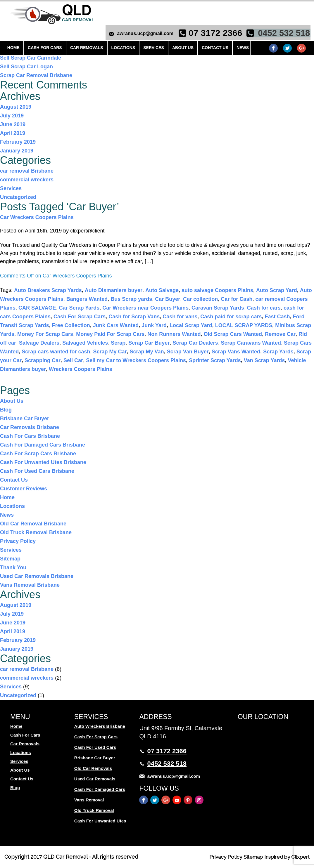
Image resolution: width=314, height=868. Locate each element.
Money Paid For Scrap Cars (110, 334)
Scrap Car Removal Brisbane (36, 75)
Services (144, 49)
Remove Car (280, 334)
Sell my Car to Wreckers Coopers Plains (136, 360)
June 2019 (13, 124)
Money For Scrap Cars (45, 334)
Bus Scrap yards (131, 299)
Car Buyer (168, 299)
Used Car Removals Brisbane (37, 576)
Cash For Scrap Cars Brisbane (38, 454)
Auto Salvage (162, 290)
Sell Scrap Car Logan (26, 67)
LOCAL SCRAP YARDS (244, 325)
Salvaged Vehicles (85, 343)
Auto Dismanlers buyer (114, 290)
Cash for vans (180, 317)
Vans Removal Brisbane (30, 585)
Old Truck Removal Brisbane (36, 532)
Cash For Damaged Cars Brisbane (43, 445)
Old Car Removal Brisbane (33, 524)
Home (13, 49)
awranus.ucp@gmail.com (144, 34)
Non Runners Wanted (174, 334)
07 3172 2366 (214, 33)
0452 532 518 (283, 33)
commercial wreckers (27, 180)
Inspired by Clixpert (285, 857)
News (226, 49)
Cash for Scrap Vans (134, 317)
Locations (116, 49)
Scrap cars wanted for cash (56, 352)
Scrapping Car (43, 360)
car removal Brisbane (27, 171)
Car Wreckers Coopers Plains (37, 217)
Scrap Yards (278, 352)
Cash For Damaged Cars (100, 789)
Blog (6, 410)
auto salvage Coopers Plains (217, 290)
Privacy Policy (18, 541)
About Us (171, 49)
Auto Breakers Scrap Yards (48, 290)
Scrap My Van (147, 352)
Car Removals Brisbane (30, 427)
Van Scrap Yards (264, 360)
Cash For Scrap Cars (80, 317)
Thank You (13, 567)
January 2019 (17, 151)
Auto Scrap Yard (277, 290)
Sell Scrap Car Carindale (31, 58)
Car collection (200, 299)
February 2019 (18, 142)
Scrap (118, 343)
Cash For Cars (42, 49)
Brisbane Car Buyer (25, 419)
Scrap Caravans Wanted (251, 343)
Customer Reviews (24, 489)
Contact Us (200, 49)
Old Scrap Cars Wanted (233, 334)
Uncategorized (18, 197)
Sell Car (73, 360)
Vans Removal (89, 800)
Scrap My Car (110, 352)
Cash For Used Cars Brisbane (37, 471)
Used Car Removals (95, 779)
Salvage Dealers (39, 343)
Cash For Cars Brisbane (30, 436)
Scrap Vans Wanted (236, 352)
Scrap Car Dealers (195, 343)
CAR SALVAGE (37, 308)
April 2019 (13, 133)
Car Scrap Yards (79, 308)
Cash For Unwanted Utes (100, 821)
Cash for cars (264, 308)
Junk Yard (154, 325)
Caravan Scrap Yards (218, 308)
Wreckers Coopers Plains (81, 369)
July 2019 (12, 116)
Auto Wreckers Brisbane (100, 726)
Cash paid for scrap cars (231, 317)
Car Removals (82, 49)
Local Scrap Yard (191, 325)
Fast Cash (277, 317)
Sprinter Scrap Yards (215, 360)
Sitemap (10, 559)
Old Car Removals (93, 768)
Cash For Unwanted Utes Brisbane (43, 462)
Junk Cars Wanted (116, 325)
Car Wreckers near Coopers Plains (145, 308)
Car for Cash (237, 299)
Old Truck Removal (94, 810)
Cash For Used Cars (95, 747)
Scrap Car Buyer (149, 343)
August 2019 (16, 107)
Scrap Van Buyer (188, 352)
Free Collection (71, 325)
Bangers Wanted (87, 299)
